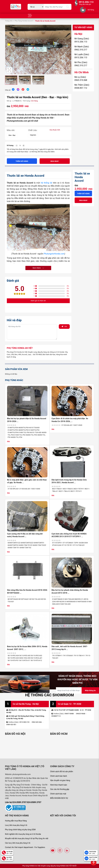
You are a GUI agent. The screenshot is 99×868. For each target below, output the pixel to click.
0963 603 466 (37, 722)
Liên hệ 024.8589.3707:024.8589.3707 (23, 802)
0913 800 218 (24, 722)
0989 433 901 (11, 725)
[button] (69, 49)
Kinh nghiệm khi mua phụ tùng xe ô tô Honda (23, 834)
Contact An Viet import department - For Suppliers (25, 847)
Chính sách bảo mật (58, 794)
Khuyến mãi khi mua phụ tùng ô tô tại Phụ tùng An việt (27, 838)
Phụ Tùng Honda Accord (24, 21)
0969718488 (69, 714)
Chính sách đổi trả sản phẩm (62, 771)
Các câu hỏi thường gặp (60, 789)
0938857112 (56, 716)
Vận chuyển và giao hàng (60, 780)
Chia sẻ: (8, 90)
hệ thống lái (46, 183)
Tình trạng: (27, 101)
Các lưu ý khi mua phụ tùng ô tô (18, 843)
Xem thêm (38, 268)
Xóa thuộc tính (55, 130)
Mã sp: (9, 101)
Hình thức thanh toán (59, 785)
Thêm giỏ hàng (22, 161)
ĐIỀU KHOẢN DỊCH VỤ (59, 798)
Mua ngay (55, 161)
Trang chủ (9, 21)
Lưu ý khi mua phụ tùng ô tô (16, 825)
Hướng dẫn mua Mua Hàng (16, 821)
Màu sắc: (11, 130)
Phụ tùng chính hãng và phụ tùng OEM (20, 830)
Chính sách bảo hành (59, 776)
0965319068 (81, 714)
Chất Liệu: (33, 130)
